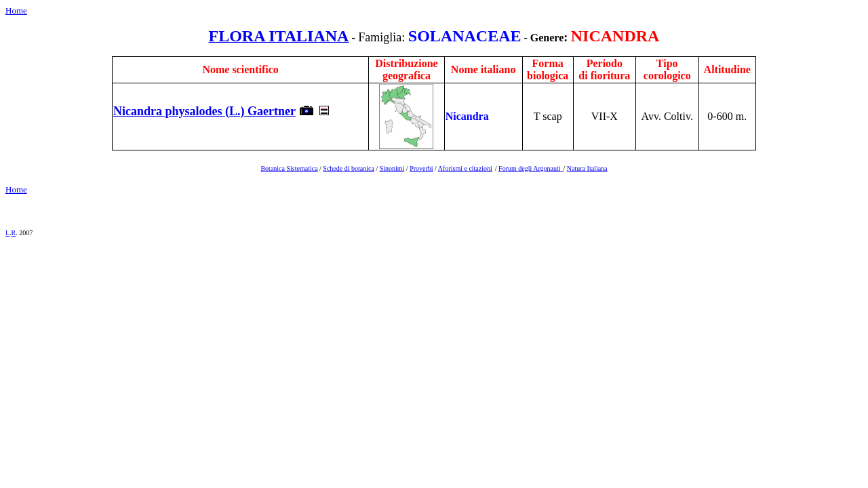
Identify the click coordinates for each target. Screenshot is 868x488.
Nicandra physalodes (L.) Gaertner (204, 111)
